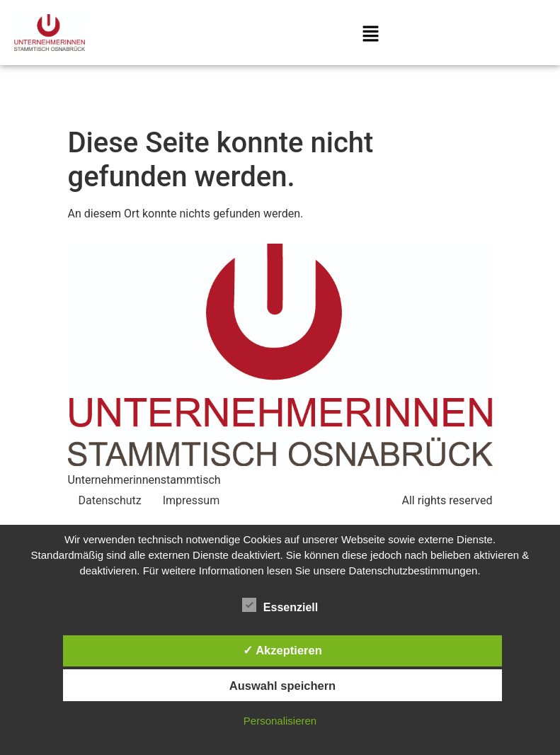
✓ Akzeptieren (282, 650)
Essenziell (280, 605)
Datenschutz (110, 500)
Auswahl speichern (282, 686)
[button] (371, 35)
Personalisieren (280, 721)
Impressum (192, 500)
